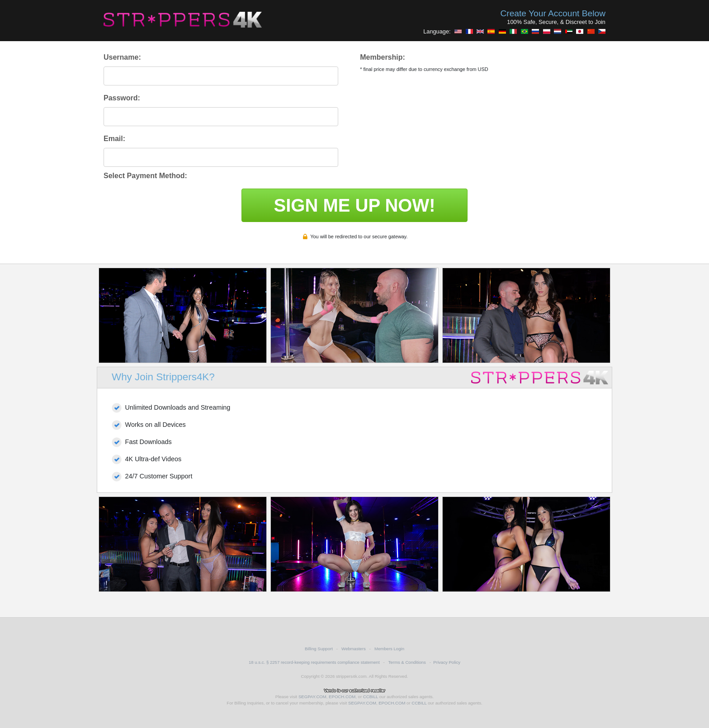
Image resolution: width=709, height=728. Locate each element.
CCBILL (371, 697)
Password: (122, 98)
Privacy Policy (447, 662)
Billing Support (319, 649)
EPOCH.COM (342, 697)
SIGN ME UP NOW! (354, 205)
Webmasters (354, 649)
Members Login (389, 649)
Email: (114, 139)
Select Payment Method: (145, 176)
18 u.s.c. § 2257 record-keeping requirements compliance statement (314, 662)
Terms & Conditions (407, 662)
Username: (122, 57)
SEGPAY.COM (312, 697)
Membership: (383, 57)
